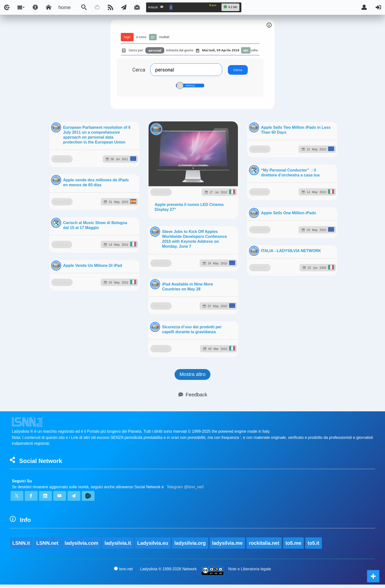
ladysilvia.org (190, 301)
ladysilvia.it (118, 301)
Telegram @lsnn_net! (185, 245)
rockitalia (86, 535)
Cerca (139, 70)
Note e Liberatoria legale (249, 327)
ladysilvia (86, 196)
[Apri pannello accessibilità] (35, 7)
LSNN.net (47, 301)
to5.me (293, 301)
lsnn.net (123, 327)
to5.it (314, 301)
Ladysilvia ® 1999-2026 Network (169, 327)
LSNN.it (21, 301)
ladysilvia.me (227, 301)
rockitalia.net (264, 301)
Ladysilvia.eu (153, 301)
